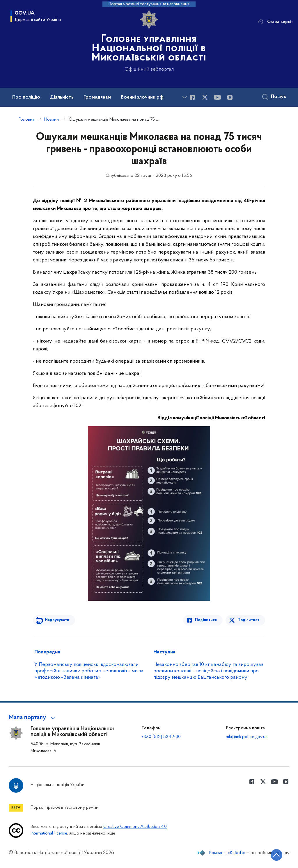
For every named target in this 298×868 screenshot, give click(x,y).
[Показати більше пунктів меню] (185, 97)
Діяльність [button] (62, 97)
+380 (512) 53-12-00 (161, 737)
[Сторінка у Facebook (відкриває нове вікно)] (192, 97)
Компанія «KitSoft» (227, 853)
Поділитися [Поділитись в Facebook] (206, 620)
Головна (26, 120)
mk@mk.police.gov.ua (247, 737)
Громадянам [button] (97, 97)
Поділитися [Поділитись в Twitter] (248, 620)
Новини (52, 120)
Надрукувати (57, 620)
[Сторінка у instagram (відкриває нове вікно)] (230, 97)
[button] (33, 718)
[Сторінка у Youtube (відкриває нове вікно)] (217, 97)
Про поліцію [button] (26, 97)
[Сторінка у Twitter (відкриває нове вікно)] (205, 97)
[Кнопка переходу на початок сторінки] (276, 855)
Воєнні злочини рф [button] (142, 97)
